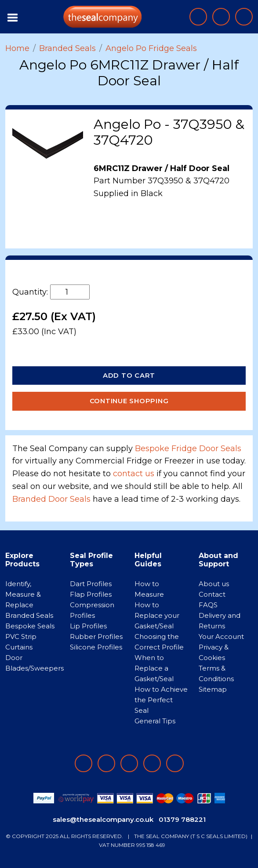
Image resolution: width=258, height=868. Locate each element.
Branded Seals (67, 48)
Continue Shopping (129, 401)
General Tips (155, 721)
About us (214, 584)
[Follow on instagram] (129, 763)
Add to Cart (129, 375)
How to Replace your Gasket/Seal (157, 615)
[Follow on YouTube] (175, 763)
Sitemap (213, 689)
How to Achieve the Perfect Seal (161, 700)
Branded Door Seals (51, 499)
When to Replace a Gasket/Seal (154, 668)
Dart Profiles (91, 584)
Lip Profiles (88, 626)
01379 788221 (182, 819)
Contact (212, 594)
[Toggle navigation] (13, 17)
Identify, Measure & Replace (23, 594)
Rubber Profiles (96, 636)
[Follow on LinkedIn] (106, 763)
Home (17, 48)
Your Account (221, 636)
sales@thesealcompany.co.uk (103, 819)
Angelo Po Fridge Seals (151, 48)
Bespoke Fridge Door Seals (188, 449)
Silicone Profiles (96, 647)
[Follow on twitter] (152, 763)
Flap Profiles (91, 594)
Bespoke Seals (30, 626)
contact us (134, 474)
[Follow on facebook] (84, 763)
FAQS (208, 605)
